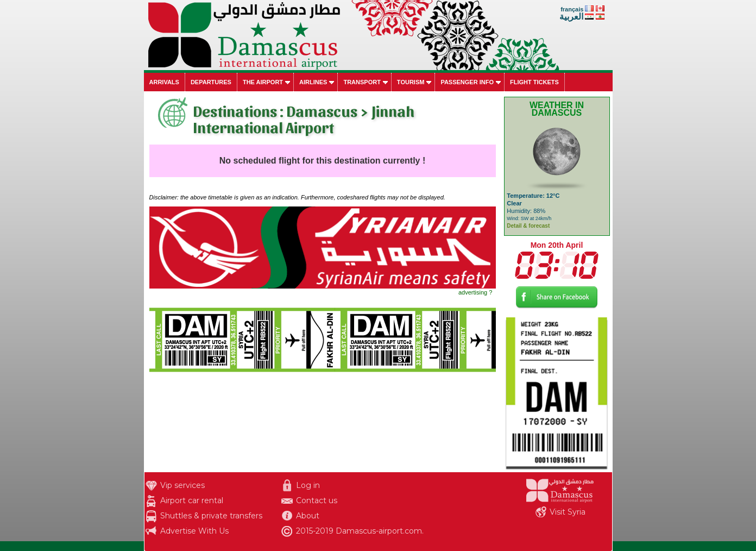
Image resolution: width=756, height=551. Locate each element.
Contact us (317, 500)
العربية (571, 17)
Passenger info (467, 82)
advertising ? (475, 292)
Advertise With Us (194, 531)
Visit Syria (568, 512)
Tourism (411, 82)
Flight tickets (534, 82)
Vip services (182, 485)
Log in (308, 485)
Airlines (313, 82)
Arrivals (164, 82)
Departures (211, 82)
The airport (263, 82)
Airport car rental (192, 500)
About (308, 516)
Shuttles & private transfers (211, 516)
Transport (362, 82)
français (572, 9)
